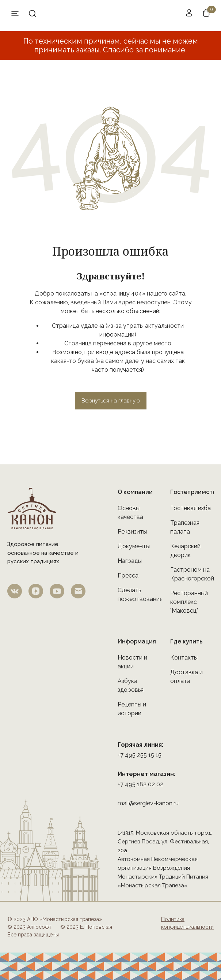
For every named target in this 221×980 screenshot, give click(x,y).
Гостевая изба (190, 508)
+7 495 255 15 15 (140, 755)
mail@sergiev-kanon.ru (148, 803)
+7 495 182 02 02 (140, 784)
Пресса (128, 576)
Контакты (184, 658)
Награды (130, 561)
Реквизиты (132, 532)
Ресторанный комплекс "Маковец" (189, 602)
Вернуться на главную (111, 401)
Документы (134, 546)
